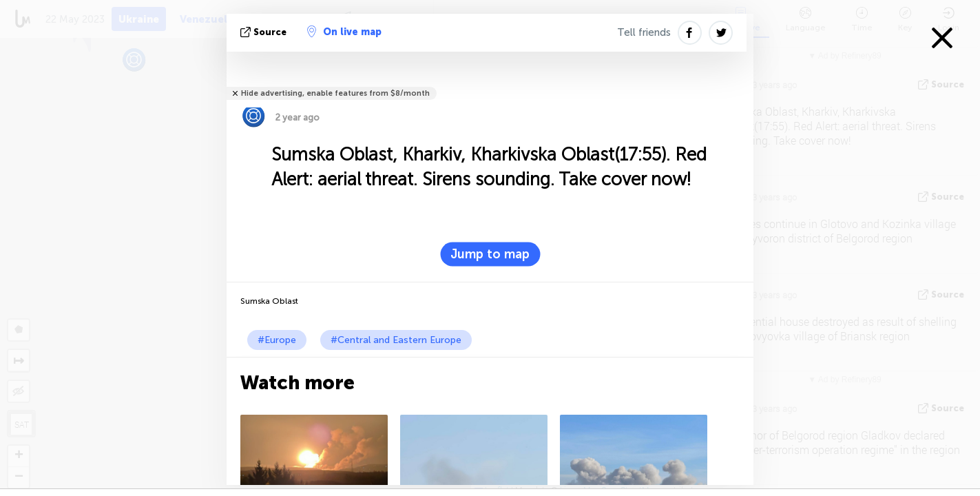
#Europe (277, 340)
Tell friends (644, 32)
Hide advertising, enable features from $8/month (335, 93)
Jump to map (490, 254)
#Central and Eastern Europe (396, 340)
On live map (344, 32)
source (265, 32)
